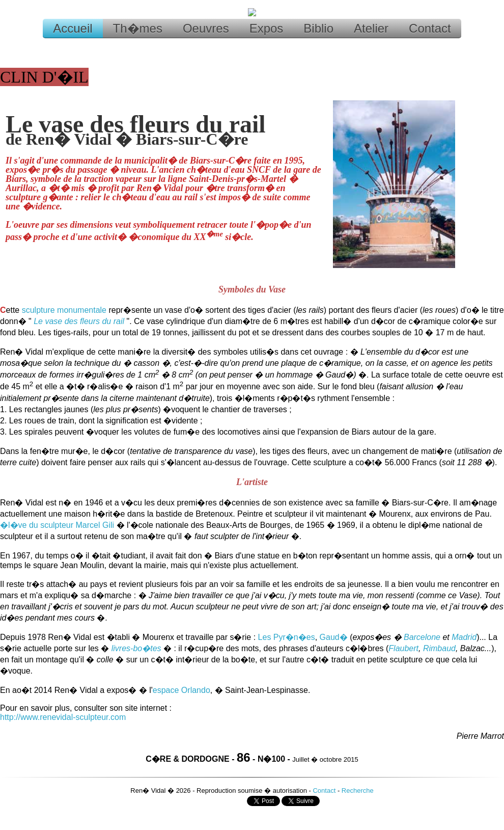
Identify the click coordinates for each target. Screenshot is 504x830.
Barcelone (422, 637)
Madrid (464, 637)
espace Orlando (181, 690)
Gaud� (334, 637)
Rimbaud (439, 648)
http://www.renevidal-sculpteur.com (63, 717)
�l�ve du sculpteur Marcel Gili (57, 525)
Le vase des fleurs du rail (79, 321)
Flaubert (403, 648)
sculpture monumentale (64, 310)
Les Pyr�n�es (287, 637)
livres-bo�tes (136, 648)
